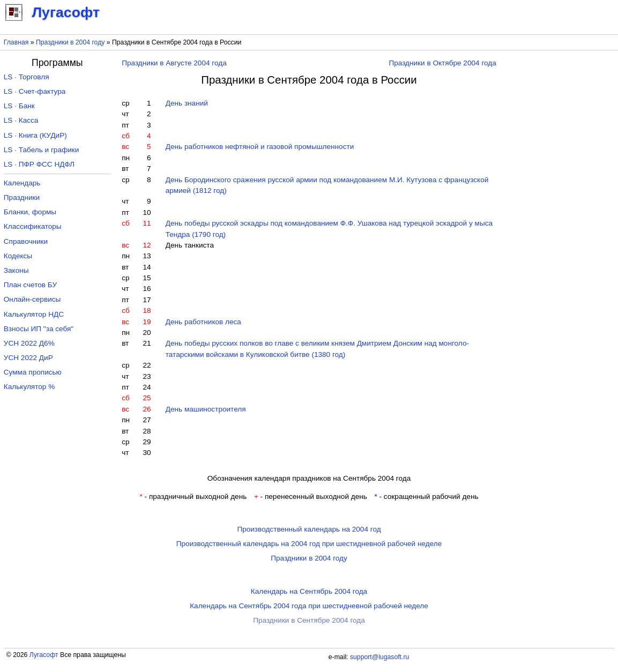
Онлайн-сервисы (32, 299)
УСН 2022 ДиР (28, 358)
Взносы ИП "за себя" (39, 329)
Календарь (22, 183)
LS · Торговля (27, 77)
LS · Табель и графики (42, 150)
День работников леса (203, 322)
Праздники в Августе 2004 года (174, 63)
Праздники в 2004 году (70, 42)
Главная (16, 42)
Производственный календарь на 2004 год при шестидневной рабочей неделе (309, 544)
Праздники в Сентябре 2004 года (309, 620)
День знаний (187, 103)
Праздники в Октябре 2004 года (442, 63)
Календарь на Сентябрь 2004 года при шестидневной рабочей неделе (309, 606)
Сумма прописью (33, 372)
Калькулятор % (29, 387)
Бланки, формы (30, 212)
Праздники (22, 197)
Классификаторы (33, 226)
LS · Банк (19, 106)
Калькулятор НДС (34, 314)
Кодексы (18, 256)
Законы (16, 270)
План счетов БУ (30, 285)
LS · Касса (21, 120)
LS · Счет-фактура (35, 91)
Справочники (26, 241)
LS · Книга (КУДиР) (35, 135)
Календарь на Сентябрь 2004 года (309, 591)
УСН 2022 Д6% (29, 343)
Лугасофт (44, 655)
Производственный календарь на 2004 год (309, 529)
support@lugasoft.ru (379, 657)
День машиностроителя (206, 409)
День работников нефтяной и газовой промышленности (260, 147)
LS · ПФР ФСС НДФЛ (39, 164)
